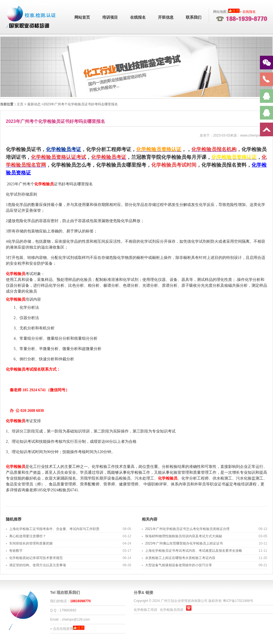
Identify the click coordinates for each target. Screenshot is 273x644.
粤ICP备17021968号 (238, 601)
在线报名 (138, 17)
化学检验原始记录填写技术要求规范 (36, 558)
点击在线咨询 (63, 629)
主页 (20, 104)
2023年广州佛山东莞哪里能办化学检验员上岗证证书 (184, 543)
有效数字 (16, 551)
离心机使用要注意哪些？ (28, 536)
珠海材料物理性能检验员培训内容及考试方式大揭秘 (184, 536)
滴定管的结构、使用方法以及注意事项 (38, 565)
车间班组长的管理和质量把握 (31, 543)
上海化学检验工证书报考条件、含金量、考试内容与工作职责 (54, 529)
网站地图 (220, 12)
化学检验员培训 (172, 610)
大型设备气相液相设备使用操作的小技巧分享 (179, 565)
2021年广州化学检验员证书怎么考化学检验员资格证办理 (187, 529)
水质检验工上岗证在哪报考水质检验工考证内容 (180, 558)
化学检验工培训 (145, 610)
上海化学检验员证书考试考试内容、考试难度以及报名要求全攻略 (194, 551)
